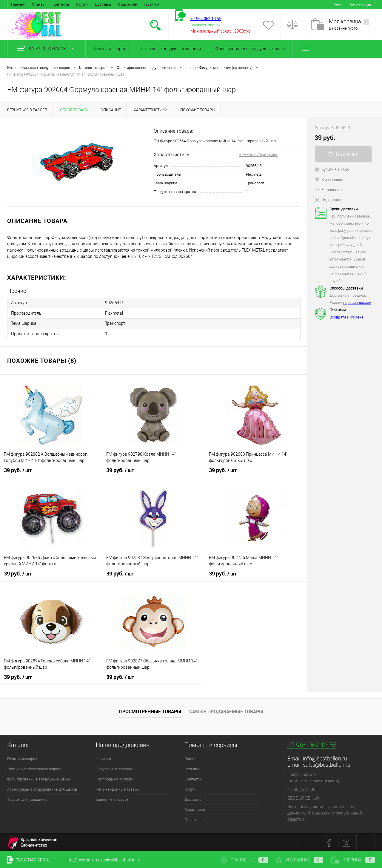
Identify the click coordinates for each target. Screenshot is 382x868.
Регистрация (360, 5)
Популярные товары (114, 768)
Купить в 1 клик (332, 169)
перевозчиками (357, 303)
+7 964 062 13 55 (312, 744)
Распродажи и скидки (115, 779)
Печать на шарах (109, 49)
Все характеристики (258, 154)
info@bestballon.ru (325, 758)
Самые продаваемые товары (226, 711)
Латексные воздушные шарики (171, 49)
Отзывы (39, 4)
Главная (18, 4)
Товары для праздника (27, 799)
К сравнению (329, 189)
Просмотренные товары (150, 711)
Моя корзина (349, 22)
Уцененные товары (113, 799)
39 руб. (18, 470)
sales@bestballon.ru (327, 764)
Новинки (103, 758)
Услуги (82, 4)
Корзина (353, 860)
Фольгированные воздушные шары (250, 49)
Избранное (300, 860)
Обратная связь (29, 860)
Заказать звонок (205, 25)
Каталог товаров (46, 49)
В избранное (329, 179)
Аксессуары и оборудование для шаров (42, 789)
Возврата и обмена (346, 317)
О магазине (127, 4)
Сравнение (244, 860)
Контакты (61, 4)
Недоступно (328, 200)
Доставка (103, 4)
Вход (337, 5)
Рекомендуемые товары (118, 789)
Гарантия (152, 4)
